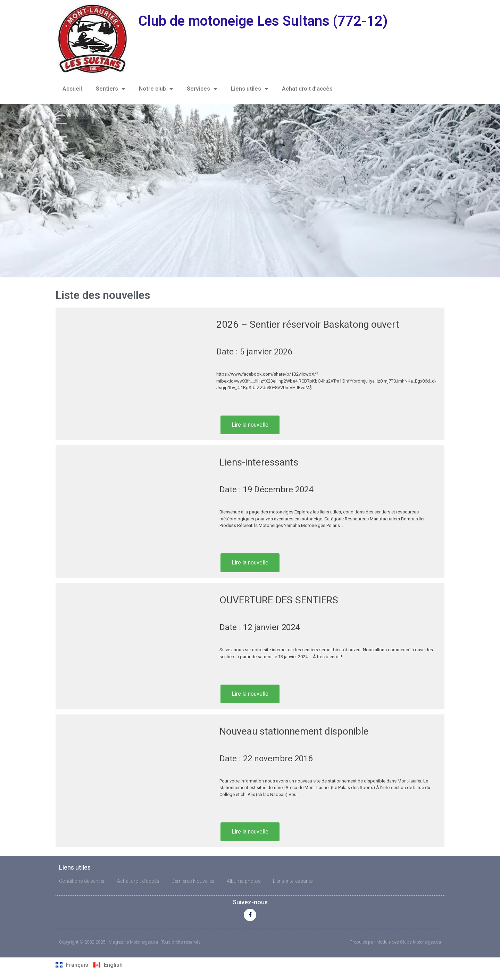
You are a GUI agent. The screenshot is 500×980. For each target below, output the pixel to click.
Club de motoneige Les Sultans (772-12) (263, 21)
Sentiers (110, 89)
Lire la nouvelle (250, 425)
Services (202, 89)
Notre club (156, 89)
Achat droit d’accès (307, 89)
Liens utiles (249, 89)
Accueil (72, 89)
